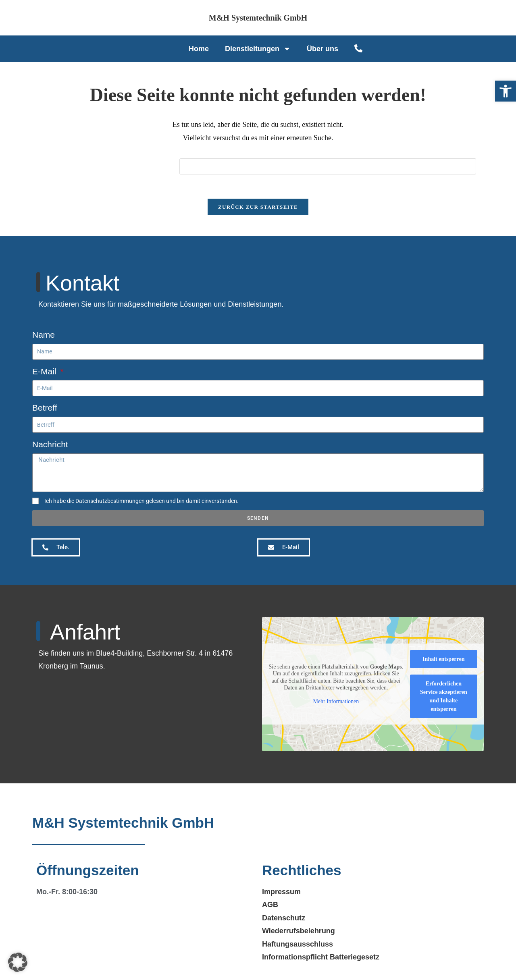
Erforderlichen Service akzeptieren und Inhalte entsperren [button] (444, 697)
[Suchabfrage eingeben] (333, 166)
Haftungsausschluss (298, 945)
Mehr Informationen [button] (336, 702)
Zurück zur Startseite (258, 207)
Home (199, 49)
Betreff (45, 408)
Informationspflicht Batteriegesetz (321, 957)
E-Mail (45, 371)
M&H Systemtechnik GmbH (258, 18)
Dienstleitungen (258, 49)
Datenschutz (284, 918)
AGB (270, 905)
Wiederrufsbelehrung (299, 931)
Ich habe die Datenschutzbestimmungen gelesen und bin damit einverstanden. (141, 501)
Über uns (322, 49)
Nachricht (50, 445)
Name (44, 335)
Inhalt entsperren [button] (443, 659)
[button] (506, 91)
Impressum (281, 892)
